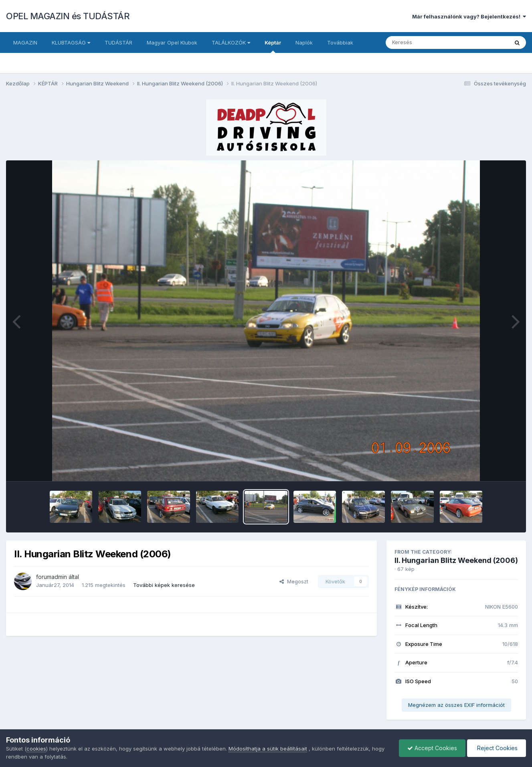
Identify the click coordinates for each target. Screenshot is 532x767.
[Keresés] (425, 42)
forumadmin (52, 577)
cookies (36, 749)
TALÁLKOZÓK (231, 42)
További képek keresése (164, 585)
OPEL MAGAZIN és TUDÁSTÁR (68, 16)
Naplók (304, 42)
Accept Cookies (432, 748)
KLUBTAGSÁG (71, 42)
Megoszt (294, 581)
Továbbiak (340, 42)
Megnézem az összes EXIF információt (456, 705)
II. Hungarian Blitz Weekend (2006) (456, 560)
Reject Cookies (497, 748)
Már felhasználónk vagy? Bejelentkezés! (469, 16)
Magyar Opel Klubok (172, 42)
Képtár (273, 46)
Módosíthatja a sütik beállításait (268, 749)
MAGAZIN (25, 42)
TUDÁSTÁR (118, 42)
